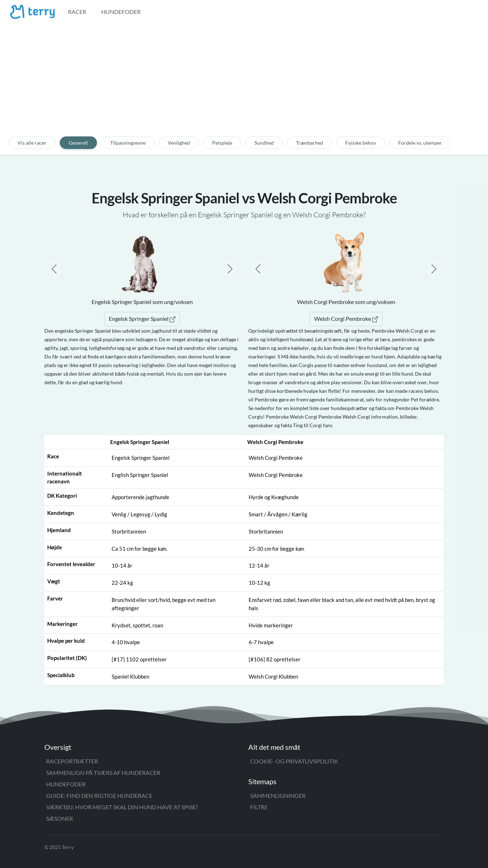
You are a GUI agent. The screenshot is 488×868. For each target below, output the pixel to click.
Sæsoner (60, 818)
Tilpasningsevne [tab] (128, 143)
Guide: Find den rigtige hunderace (99, 795)
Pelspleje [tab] (222, 143)
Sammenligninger (278, 795)
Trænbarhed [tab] (309, 143)
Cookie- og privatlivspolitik (294, 761)
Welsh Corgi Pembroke (346, 319)
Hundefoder (121, 12)
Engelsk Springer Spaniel (142, 319)
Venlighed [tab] (179, 143)
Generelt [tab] (78, 143)
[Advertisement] (244, 85)
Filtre (259, 807)
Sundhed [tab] (264, 143)
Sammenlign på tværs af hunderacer (103, 773)
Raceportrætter (72, 761)
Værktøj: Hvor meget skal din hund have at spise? (122, 807)
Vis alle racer (32, 143)
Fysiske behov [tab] (361, 143)
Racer (77, 12)
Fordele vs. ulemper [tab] (420, 143)
